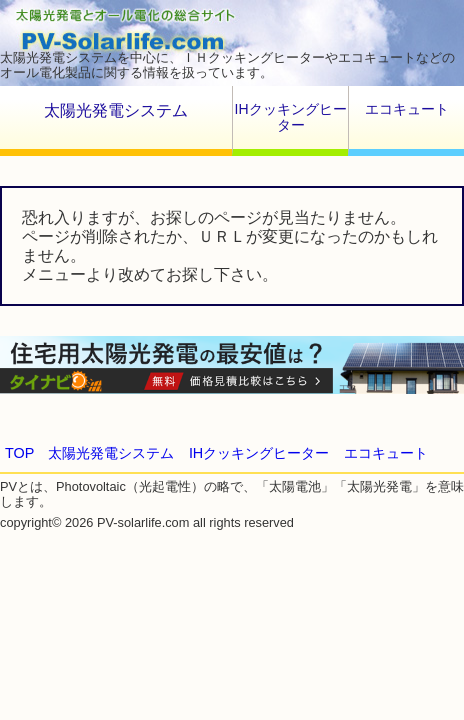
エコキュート (407, 109)
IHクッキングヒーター (291, 117)
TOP (19, 453)
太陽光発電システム (116, 110)
